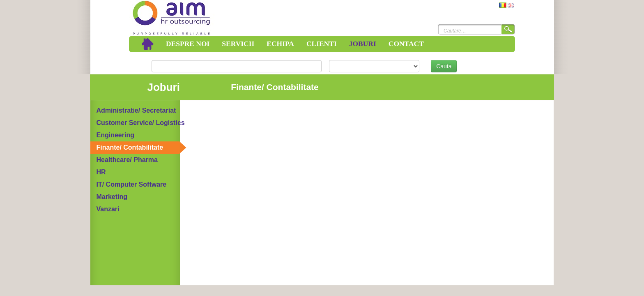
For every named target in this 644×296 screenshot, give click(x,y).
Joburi (363, 44)
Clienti (322, 44)
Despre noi (188, 44)
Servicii (238, 44)
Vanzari (108, 209)
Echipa (280, 44)
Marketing (112, 197)
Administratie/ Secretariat (136, 110)
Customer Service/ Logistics (141, 123)
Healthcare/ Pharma (127, 160)
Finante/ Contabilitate (130, 147)
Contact (406, 44)
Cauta (444, 66)
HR (101, 172)
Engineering (115, 135)
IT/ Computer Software (132, 184)
